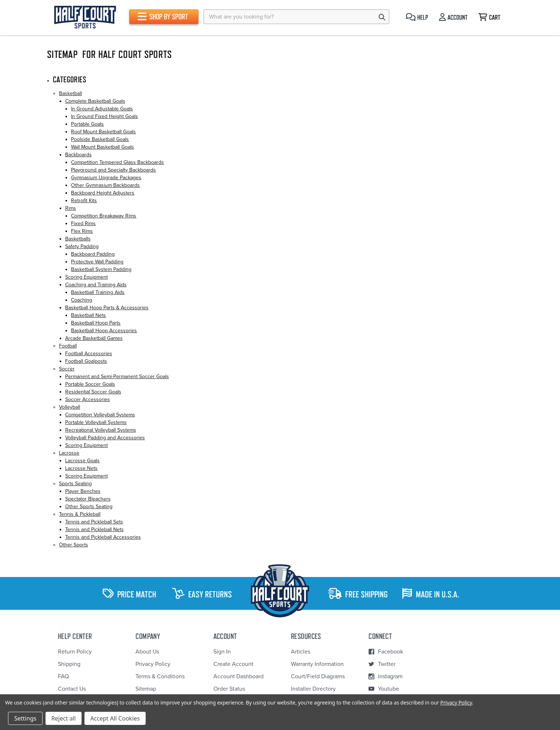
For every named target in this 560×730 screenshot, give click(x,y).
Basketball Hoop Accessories (104, 331)
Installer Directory (313, 689)
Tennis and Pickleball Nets (94, 529)
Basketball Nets (88, 315)
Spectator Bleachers (88, 499)
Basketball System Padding (101, 269)
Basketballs (78, 239)
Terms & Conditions (160, 676)
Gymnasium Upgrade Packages (106, 178)
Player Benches (83, 491)
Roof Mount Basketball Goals (103, 132)
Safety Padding (82, 246)
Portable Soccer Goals (90, 384)
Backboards (78, 155)
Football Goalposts (86, 361)
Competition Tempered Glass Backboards (117, 162)
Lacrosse (69, 453)
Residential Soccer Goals (93, 392)
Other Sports (74, 545)
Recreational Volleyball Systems (101, 430)
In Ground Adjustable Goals (102, 109)
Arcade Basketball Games (94, 338)
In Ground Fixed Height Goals (104, 116)
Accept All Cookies (115, 718)
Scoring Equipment (86, 277)
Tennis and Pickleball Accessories (103, 537)
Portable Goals (87, 124)
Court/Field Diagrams (318, 676)
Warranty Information (317, 664)
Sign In (222, 652)
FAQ (63, 676)
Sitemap (146, 689)
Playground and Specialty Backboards (113, 170)
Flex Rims (82, 231)
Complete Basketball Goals (95, 101)
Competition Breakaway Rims (104, 216)
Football (68, 346)
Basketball (70, 93)
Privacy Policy (153, 664)
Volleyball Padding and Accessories (105, 438)
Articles (301, 652)
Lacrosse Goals (82, 461)
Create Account (233, 664)
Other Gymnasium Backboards (105, 185)
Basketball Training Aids (98, 292)
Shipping (69, 664)
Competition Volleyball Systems (100, 415)
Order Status (229, 689)
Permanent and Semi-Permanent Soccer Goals (117, 376)
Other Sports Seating (89, 507)
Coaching (82, 300)
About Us (147, 652)
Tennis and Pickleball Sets (94, 522)
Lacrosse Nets (81, 468)
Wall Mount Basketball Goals (102, 147)
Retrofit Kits (84, 201)
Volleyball (70, 407)
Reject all (64, 718)
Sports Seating (75, 484)
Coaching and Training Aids (96, 285)
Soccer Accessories (88, 399)
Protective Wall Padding (97, 262)
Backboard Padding (93, 254)
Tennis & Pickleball (80, 514)
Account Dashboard (238, 676)
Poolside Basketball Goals (100, 139)
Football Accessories (89, 354)
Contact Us (72, 689)
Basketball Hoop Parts (96, 323)
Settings (25, 718)
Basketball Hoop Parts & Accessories (107, 308)
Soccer (67, 369)
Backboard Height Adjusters (103, 193)
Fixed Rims (83, 223)
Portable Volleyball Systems (96, 422)
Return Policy (75, 652)
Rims (71, 208)
